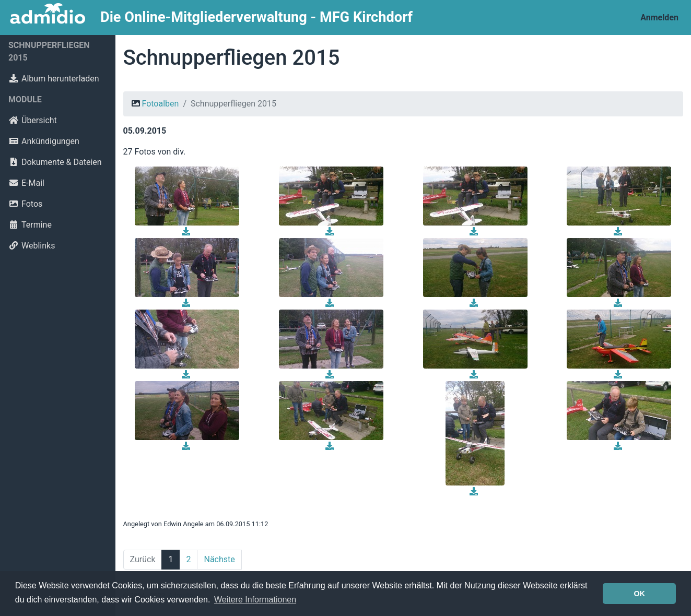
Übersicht (33, 120)
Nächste (219, 559)
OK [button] (639, 594)
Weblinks (32, 246)
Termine (30, 225)
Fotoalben (160, 104)
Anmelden (659, 17)
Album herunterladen (54, 79)
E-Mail (26, 183)
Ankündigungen (44, 141)
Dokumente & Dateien (55, 162)
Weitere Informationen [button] (255, 600)
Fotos (25, 204)
